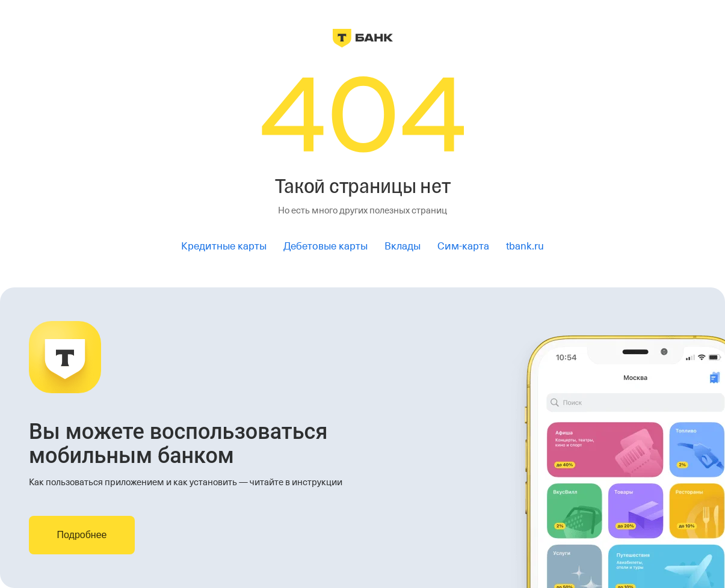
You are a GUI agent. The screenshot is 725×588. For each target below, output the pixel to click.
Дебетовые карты (325, 246)
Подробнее (82, 535)
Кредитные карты (224, 246)
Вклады (403, 246)
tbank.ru (525, 246)
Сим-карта (463, 246)
